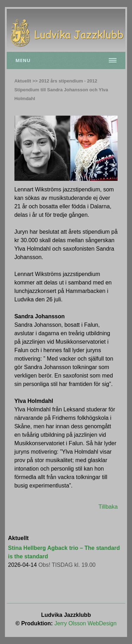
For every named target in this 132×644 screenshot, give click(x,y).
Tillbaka (108, 507)
